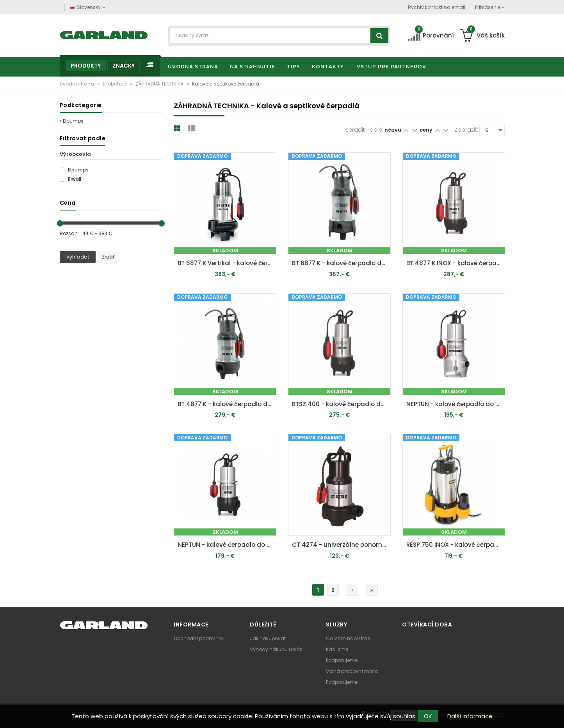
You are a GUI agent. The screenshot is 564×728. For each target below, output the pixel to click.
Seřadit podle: (364, 130)
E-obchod (115, 84)
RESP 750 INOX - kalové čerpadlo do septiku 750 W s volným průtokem (456, 545)
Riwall (70, 179)
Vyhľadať (78, 257)
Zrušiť (108, 257)
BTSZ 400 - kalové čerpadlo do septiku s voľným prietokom (341, 404)
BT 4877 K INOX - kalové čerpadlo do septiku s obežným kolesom (456, 263)
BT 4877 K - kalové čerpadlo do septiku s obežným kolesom (227, 404)
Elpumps (72, 121)
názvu (393, 130)
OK (428, 716)
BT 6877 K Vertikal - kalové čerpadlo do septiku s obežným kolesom (227, 263)
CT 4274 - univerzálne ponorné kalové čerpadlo (341, 545)
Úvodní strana (77, 84)
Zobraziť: (466, 130)
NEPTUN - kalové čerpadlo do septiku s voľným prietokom (456, 404)
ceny (427, 130)
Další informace (470, 716)
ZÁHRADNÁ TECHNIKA (160, 84)
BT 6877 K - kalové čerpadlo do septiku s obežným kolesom (341, 263)
